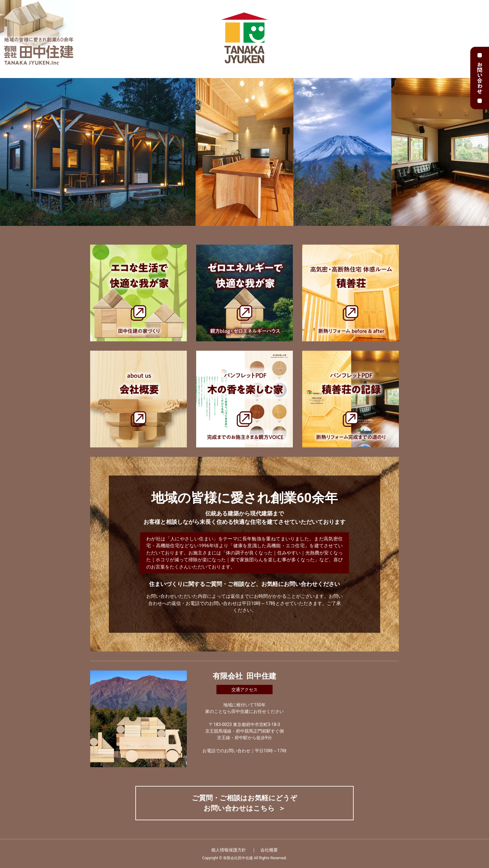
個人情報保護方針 (229, 850)
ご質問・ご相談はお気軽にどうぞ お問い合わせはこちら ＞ (244, 803)
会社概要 (269, 850)
